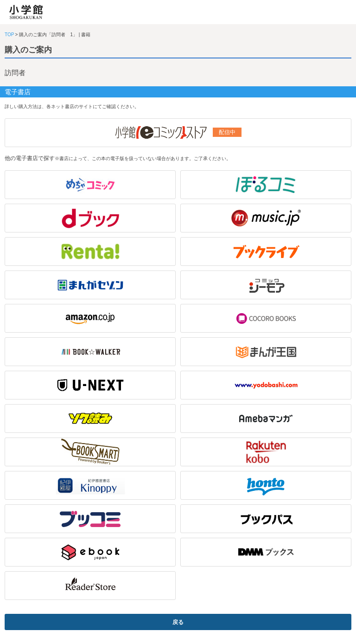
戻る (178, 622)
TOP (9, 35)
